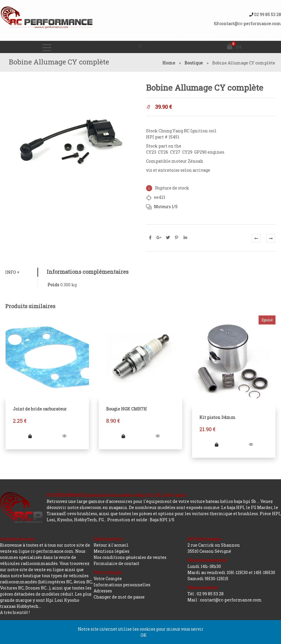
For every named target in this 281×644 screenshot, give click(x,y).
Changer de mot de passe (119, 597)
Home (169, 63)
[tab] (22, 272)
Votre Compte (108, 579)
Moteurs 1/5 (165, 207)
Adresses (103, 591)
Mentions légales (111, 551)
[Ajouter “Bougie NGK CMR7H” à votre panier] (123, 436)
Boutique (194, 63)
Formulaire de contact (116, 563)
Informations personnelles (122, 585)
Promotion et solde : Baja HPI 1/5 (141, 520)
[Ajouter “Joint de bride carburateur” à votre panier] (30, 436)
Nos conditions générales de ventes (130, 557)
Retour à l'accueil (111, 545)
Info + (13, 272)
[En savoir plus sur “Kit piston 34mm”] (216, 444)
